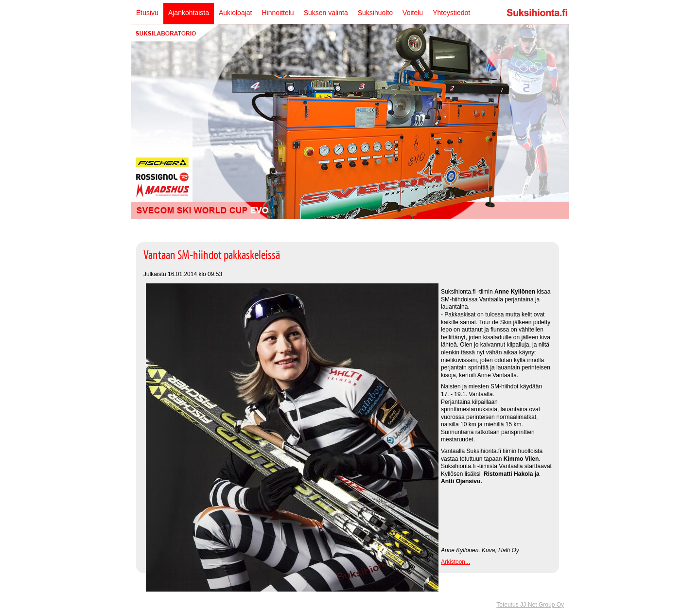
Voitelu (413, 13)
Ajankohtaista (189, 13)
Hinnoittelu (278, 13)
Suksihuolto (375, 13)
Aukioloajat (236, 13)
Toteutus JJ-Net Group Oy (530, 605)
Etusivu (147, 13)
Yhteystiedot (451, 13)
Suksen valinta (326, 13)
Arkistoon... (455, 562)
